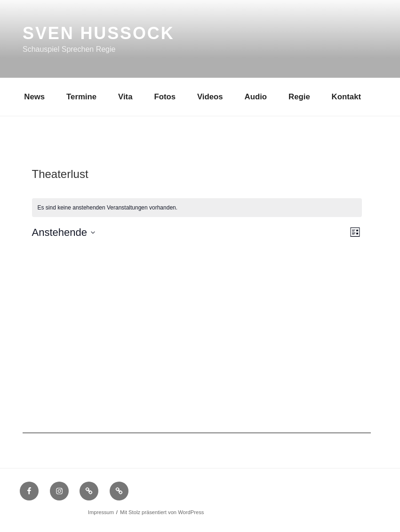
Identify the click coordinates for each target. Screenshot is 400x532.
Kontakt (346, 97)
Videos (210, 97)
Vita (125, 97)
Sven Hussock (99, 33)
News (34, 97)
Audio (256, 97)
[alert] (197, 208)
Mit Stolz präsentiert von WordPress (162, 512)
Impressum (101, 512)
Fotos (165, 97)
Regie (299, 97)
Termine (81, 97)
